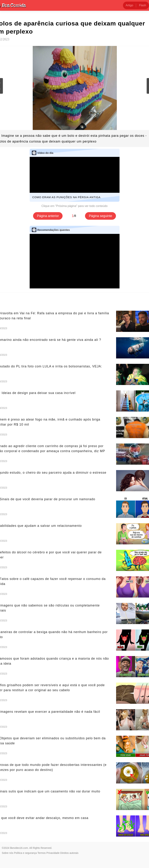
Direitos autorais (69, 853)
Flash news (142, 6)
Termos (42, 853)
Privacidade (53, 853)
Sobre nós (8, 853)
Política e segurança (25, 853)
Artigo (129, 5)
